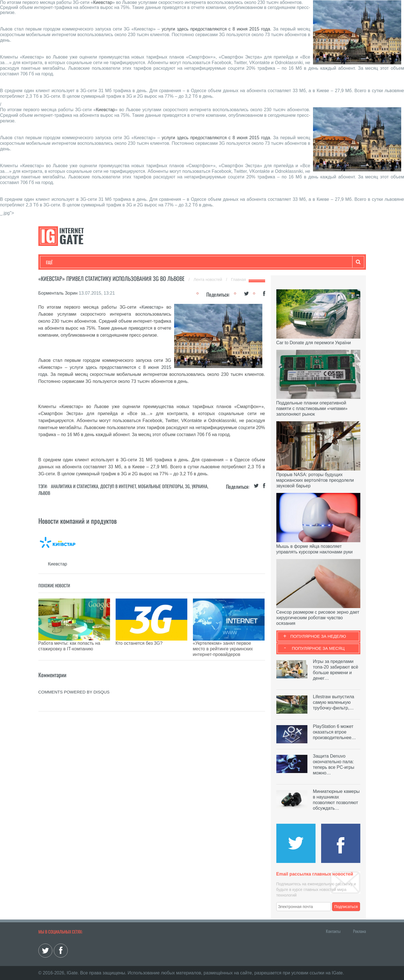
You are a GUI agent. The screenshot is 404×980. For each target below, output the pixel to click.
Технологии (56, 262)
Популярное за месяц (318, 648)
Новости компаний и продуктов (78, 521)
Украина (200, 486)
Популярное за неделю (318, 636)
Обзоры (190, 262)
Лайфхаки (163, 262)
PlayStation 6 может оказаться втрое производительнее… (335, 732)
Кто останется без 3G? (139, 643)
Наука (138, 262)
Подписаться (346, 907)
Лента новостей (208, 280)
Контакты (333, 931)
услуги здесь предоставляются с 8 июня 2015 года (216, 29)
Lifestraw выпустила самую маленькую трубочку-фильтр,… (334, 702)
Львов (44, 493)
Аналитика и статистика (75, 486)
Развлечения (86, 262)
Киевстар (103, 2)
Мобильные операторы (161, 486)
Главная (238, 280)
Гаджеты (215, 262)
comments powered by (74, 678)
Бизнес (115, 262)
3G (187, 486)
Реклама (359, 931)
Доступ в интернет (118, 486)
